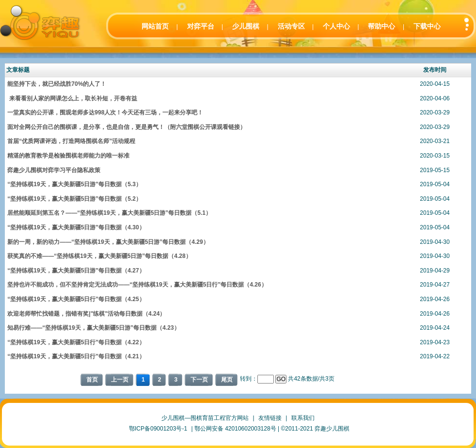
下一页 (199, 380)
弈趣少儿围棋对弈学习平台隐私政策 (54, 170)
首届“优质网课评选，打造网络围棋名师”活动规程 (71, 141)
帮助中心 (381, 26)
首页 (92, 380)
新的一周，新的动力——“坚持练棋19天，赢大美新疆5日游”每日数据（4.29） (108, 242)
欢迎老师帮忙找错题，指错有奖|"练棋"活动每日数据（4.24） (86, 314)
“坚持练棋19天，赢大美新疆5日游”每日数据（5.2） (74, 199)
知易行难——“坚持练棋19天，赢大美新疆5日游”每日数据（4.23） (93, 328)
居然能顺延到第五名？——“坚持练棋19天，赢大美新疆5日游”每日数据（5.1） (109, 213)
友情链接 (270, 418)
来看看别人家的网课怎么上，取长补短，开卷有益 (72, 98)
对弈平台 (201, 26)
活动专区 (291, 26)
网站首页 (155, 26)
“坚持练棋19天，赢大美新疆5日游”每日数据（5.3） (74, 184)
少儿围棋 (246, 26)
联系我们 (303, 418)
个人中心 (336, 26)
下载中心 (427, 26)
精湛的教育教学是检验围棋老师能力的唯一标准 (68, 156)
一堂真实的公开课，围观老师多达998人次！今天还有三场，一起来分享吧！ (105, 112)
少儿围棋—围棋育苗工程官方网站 (205, 418)
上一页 (120, 380)
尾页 (227, 380)
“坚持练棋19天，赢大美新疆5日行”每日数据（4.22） (76, 342)
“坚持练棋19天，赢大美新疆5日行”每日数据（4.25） (76, 299)
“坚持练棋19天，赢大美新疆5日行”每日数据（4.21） (76, 356)
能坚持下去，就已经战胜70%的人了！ (57, 84)
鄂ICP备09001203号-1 (158, 429)
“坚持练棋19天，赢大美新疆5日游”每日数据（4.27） (76, 271)
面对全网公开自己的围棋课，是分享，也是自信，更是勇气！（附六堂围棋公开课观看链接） (127, 127)
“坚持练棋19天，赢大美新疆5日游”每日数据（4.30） (76, 227)
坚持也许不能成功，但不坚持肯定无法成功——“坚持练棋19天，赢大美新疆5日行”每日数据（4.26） (137, 285)
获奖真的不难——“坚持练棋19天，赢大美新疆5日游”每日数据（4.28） (99, 256)
